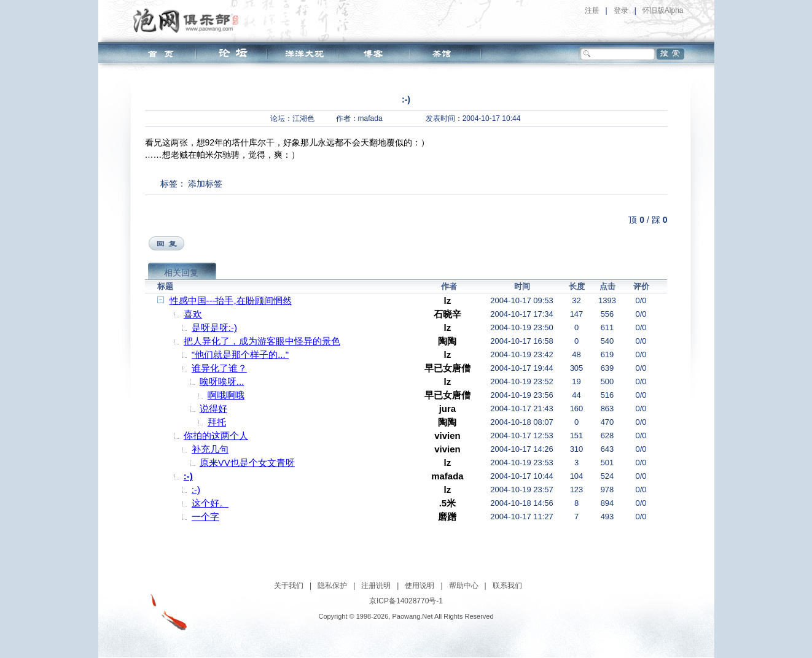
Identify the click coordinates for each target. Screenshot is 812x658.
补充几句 (210, 449)
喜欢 (193, 314)
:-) (188, 476)
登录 (621, 10)
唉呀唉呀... (222, 381)
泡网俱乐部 (189, 20)
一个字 (205, 517)
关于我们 (289, 586)
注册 (592, 10)
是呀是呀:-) (214, 327)
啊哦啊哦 (226, 395)
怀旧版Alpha (663, 10)
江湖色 (303, 118)
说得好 (213, 408)
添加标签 (205, 184)
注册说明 (376, 586)
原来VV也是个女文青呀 (247, 463)
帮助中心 (464, 586)
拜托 (217, 422)
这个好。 (210, 503)
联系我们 (507, 586)
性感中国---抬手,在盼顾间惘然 (231, 300)
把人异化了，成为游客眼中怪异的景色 (262, 341)
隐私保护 (332, 586)
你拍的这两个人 (216, 435)
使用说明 (420, 586)
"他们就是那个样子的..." (240, 354)
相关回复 (181, 273)
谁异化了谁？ (219, 368)
